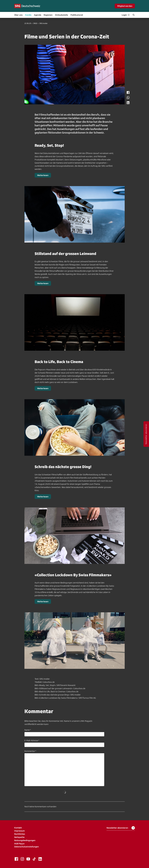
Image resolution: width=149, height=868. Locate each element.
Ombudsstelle (61, 15)
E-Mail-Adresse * (32, 740)
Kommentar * (30, 751)
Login (126, 15)
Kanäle (28, 15)
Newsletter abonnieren (121, 828)
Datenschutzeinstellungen (26, 847)
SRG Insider (43, 23)
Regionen (48, 15)
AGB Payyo (19, 844)
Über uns (18, 15)
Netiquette (19, 837)
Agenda (38, 15)
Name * (28, 730)
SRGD (35, 23)
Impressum (19, 831)
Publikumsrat (77, 15)
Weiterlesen (43, 175)
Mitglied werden (125, 6)
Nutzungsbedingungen (25, 840)
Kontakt (18, 828)
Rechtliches (20, 834)
